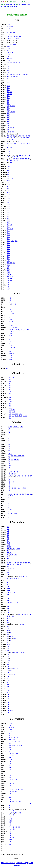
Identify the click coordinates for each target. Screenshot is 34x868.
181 (8, 73)
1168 (9, 86)
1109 (10, 347)
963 (8, 539)
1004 (9, 211)
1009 (9, 205)
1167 (9, 289)
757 (8, 69)
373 (13, 790)
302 (8, 65)
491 (8, 75)
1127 (10, 410)
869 (12, 488)
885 (8, 71)
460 (26, 155)
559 (8, 704)
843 (26, 136)
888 (8, 612)
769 (8, 54)
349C (13, 802)
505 (8, 34)
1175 (14, 331)
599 (13, 756)
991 (11, 553)
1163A (11, 345)
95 (8, 187)
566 (17, 737)
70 (9, 322)
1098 (12, 241)
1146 (23, 75)
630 (14, 549)
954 (10, 302)
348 (8, 658)
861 (14, 36)
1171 (10, 396)
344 (8, 203)
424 (8, 82)
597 (9, 508)
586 (14, 143)
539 (23, 159)
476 (11, 569)
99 (14, 159)
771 (8, 642)
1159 (12, 277)
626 (11, 263)
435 (8, 261)
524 (8, 88)
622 (16, 330)
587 (11, 638)
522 (14, 494)
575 (8, 549)
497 (10, 756)
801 (30, 614)
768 (8, 153)
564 (10, 748)
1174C (24, 488)
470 (8, 46)
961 (17, 36)
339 (8, 634)
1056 (12, 26)
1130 (17, 472)
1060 (9, 283)
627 (10, 341)
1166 (21, 565)
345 (7, 369)
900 (17, 75)
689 (11, 75)
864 (13, 314)
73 (8, 510)
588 (16, 827)
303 (9, 474)
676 (8, 58)
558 (11, 143)
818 (8, 604)
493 (9, 439)
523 (20, 136)
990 (20, 36)
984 (14, 565)
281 (9, 462)
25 (8, 620)
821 (14, 38)
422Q (13, 813)
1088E (17, 416)
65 (10, 737)
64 (12, 563)
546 (17, 456)
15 (10, 813)
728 (17, 602)
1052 (9, 496)
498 (12, 514)
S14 (10, 790)
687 (10, 823)
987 (10, 807)
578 (11, 549)
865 (8, 598)
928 (13, 811)
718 (11, 56)
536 (15, 456)
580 (11, 632)
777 (11, 77)
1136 (14, 410)
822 (11, 36)
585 (8, 63)
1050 (24, 143)
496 (8, 285)
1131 (13, 414)
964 (11, 32)
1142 (9, 165)
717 (12, 326)
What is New (13, 7)
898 (8, 124)
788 (14, 63)
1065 (28, 138)
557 (11, 92)
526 (16, 780)
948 (10, 798)
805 (16, 328)
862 (8, 257)
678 (11, 38)
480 (11, 652)
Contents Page (22, 863)
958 (15, 304)
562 (9, 441)
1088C (11, 335)
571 (10, 735)
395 (14, 472)
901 (10, 384)
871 (11, 44)
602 (8, 279)
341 (8, 632)
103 (30, 803)
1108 (9, 199)
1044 (20, 652)
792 (10, 772)
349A (9, 660)
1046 (15, 44)
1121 (9, 237)
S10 (11, 136)
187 (8, 30)
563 (26, 563)
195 (15, 563)
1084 (15, 555)
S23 (9, 482)
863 (10, 318)
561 (8, 676)
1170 (9, 60)
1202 (19, 813)
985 (8, 171)
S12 (8, 698)
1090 (10, 402)
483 (14, 652)
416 (10, 762)
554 (11, 94)
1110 (14, 347)
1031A (9, 157)
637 (8, 273)
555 (8, 104)
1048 (21, 143)
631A (17, 143)
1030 (9, 251)
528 (8, 573)
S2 (9, 339)
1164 (20, 488)
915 (28, 494)
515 (8, 38)
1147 (9, 149)
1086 (9, 139)
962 (8, 32)
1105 (11, 636)
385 (11, 472)
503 (19, 476)
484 (12, 460)
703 (8, 269)
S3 (8, 102)
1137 (13, 496)
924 (29, 155)
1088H (9, 275)
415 (23, 155)
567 (9, 446)
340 (8, 636)
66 (8, 225)
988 (10, 316)
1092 (10, 729)
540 (22, 476)
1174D (10, 454)
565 (9, 433)
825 (10, 382)
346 (8, 569)
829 (10, 400)
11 (8, 541)
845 (9, 490)
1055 (9, 616)
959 (8, 26)
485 (15, 460)
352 (8, 696)
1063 (15, 578)
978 (11, 138)
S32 (10, 314)
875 (8, 96)
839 (8, 181)
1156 (12, 52)
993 (17, 138)
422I (9, 179)
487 (9, 450)
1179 (19, 741)
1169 (12, 139)
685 (8, 281)
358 (10, 778)
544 (14, 569)
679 (11, 63)
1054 (10, 821)
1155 (21, 427)
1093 (15, 32)
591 (13, 837)
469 (8, 185)
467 (9, 488)
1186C (25, 416)
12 (8, 537)
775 (8, 227)
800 (8, 193)
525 (8, 118)
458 (8, 94)
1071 (12, 710)
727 (9, 480)
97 (8, 427)
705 (8, 594)
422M (9, 132)
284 (9, 470)
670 (8, 596)
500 (8, 277)
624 (10, 418)
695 (14, 263)
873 (11, 279)
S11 (8, 670)
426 (8, 582)
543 (26, 159)
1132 (9, 191)
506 (8, 28)
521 (8, 116)
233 (8, 271)
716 (25, 330)
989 (8, 531)
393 (9, 429)
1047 (24, 138)
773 (25, 494)
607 (11, 128)
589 (8, 108)
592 (8, 161)
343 (8, 610)
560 (28, 476)
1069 (9, 195)
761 (8, 233)
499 (10, 392)
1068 (9, 151)
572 (29, 577)
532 (8, 114)
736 (16, 790)
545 (8, 189)
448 (11, 112)
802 (10, 394)
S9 (8, 143)
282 (20, 802)
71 (8, 136)
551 (8, 229)
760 (8, 98)
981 (20, 75)
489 (8, 201)
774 (8, 553)
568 (8, 259)
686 (8, 666)
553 (8, 90)
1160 (9, 48)
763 (9, 498)
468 (8, 50)
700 (14, 106)
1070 (17, 157)
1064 (9, 241)
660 (12, 322)
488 (9, 512)
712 (8, 36)
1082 (17, 77)
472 (8, 678)
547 (29, 159)
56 (9, 304)
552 (20, 456)
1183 (10, 312)
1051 (17, 38)
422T (9, 545)
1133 (14, 427)
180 (17, 802)
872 (29, 136)
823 (10, 378)
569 (8, 712)
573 (23, 494)
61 (8, 267)
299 (18, 563)
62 (8, 100)
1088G (16, 488)
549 (8, 690)
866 (14, 112)
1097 (10, 351)
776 (10, 398)
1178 (9, 543)
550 (8, 120)
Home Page (11, 4)
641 (10, 416)
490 (11, 225)
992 (14, 128)
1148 (9, 24)
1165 (9, 644)
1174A (18, 63)
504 (8, 535)
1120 (21, 416)
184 (8, 128)
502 (8, 44)
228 (8, 67)
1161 (27, 75)
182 (10, 298)
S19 (10, 300)
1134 (18, 427)
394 (20, 155)
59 (10, 563)
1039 (13, 132)
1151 (20, 668)
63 (8, 106)
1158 (9, 255)
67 (12, 737)
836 (11, 163)
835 (28, 330)
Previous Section (8, 863)
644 (12, 304)
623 (8, 77)
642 (10, 412)
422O (17, 159)
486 (11, 670)
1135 (15, 474)
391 (10, 741)
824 (14, 75)
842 (11, 281)
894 (14, 77)
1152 (9, 145)
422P (14, 136)
